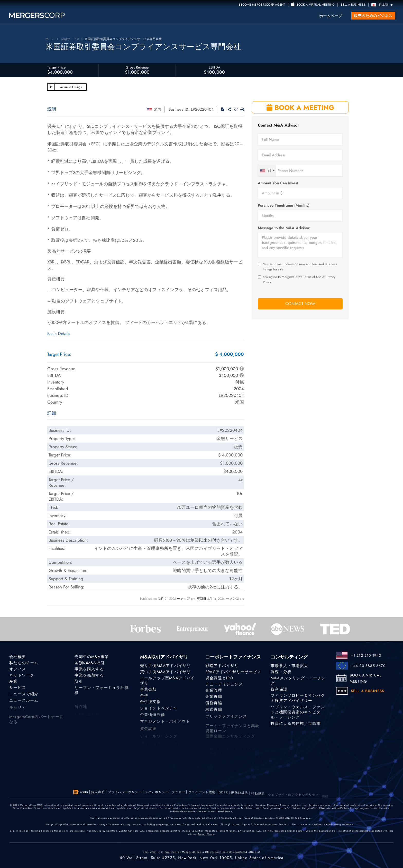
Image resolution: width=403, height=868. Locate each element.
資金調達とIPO (219, 678)
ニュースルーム (24, 705)
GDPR (223, 796)
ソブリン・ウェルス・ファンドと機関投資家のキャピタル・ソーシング (298, 718)
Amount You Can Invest (278, 183)
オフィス (18, 669)
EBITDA (214, 67)
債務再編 (214, 706)
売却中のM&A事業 (92, 657)
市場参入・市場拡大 (289, 666)
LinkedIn (81, 792)
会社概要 (18, 657)
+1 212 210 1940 (366, 655)
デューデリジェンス (224, 685)
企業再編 (214, 698)
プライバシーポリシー (125, 792)
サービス (18, 690)
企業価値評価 (153, 719)
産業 (13, 682)
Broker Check (206, 834)
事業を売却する (89, 676)
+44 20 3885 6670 (368, 666)
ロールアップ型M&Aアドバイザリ (168, 681)
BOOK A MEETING (300, 108)
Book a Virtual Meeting (313, 5)
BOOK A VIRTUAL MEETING (366, 678)
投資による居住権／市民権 (296, 727)
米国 (158, 109)
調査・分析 (281, 672)
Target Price (56, 67)
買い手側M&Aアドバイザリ (166, 672)
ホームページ (331, 16)
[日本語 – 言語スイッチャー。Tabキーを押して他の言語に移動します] (383, 5)
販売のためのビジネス (373, 16)
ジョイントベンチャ (159, 711)
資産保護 (279, 690)
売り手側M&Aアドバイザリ (166, 666)
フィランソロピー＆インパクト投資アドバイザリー (298, 700)
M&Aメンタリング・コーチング (298, 681)
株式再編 (214, 713)
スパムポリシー (157, 793)
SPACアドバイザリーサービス (233, 672)
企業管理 (214, 691)
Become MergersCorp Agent (262, 5)
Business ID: (179, 109)
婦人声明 (98, 792)
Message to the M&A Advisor (284, 228)
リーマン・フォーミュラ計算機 (102, 694)
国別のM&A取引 (90, 663)
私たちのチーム (24, 663)
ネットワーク (22, 676)
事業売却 (148, 690)
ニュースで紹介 (24, 697)
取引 (79, 682)
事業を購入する (89, 669)
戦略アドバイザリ (222, 666)
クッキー (178, 793)
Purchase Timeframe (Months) (284, 206)
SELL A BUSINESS (353, 5)
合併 (144, 697)
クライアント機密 (202, 794)
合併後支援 (150, 703)
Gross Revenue (137, 67)
